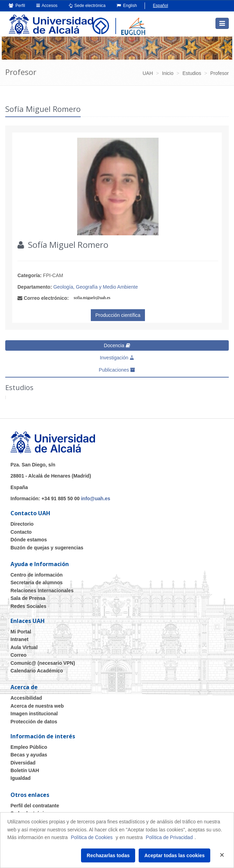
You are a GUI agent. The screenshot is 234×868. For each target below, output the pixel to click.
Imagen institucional (34, 714)
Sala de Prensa (28, 598)
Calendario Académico (37, 671)
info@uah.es (96, 498)
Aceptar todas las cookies (174, 855)
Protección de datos (34, 722)
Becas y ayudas (29, 755)
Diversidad (23, 763)
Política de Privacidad (169, 837)
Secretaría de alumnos (36, 583)
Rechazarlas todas (108, 855)
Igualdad (21, 778)
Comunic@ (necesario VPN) (43, 663)
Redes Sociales (28, 606)
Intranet (19, 639)
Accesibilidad (26, 698)
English (127, 6)
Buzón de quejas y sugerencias (47, 548)
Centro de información (36, 575)
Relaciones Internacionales (42, 591)
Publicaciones (117, 370)
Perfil (17, 6)
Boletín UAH (25, 770)
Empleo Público (29, 747)
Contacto (21, 532)
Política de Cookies (92, 837)
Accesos (47, 6)
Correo (19, 655)
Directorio (22, 524)
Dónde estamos (29, 540)
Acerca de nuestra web (37, 706)
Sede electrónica (87, 6)
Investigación (117, 358)
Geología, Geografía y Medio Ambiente (96, 287)
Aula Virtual (24, 647)
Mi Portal (21, 632)
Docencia (117, 345)
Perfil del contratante (35, 806)
